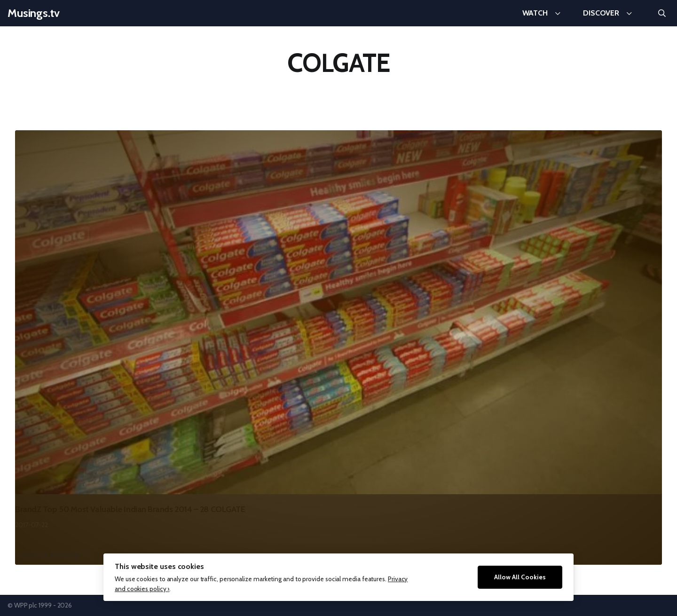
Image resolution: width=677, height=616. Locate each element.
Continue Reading (48, 555)
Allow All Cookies (520, 577)
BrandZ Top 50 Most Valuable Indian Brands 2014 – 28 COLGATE (130, 509)
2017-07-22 (31, 525)
